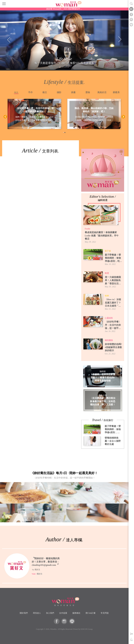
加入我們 (50, 613)
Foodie (88, 229)
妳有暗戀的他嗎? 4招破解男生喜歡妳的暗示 (113, 347)
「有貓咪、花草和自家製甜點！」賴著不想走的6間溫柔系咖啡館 (103, 378)
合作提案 (63, 613)
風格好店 (102, 92)
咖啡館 (103, 371)
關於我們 (24, 613)
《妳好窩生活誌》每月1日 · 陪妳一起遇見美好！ (64, 476)
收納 (107, 296)
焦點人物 (103, 395)
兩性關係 (109, 340)
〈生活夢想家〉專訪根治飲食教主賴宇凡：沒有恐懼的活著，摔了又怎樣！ (103, 401)
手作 (30, 92)
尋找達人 (37, 613)
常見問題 (105, 613)
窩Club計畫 (91, 613)
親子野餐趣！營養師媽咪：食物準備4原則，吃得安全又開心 (113, 258)
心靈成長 (109, 318)
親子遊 (108, 251)
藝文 (45, 92)
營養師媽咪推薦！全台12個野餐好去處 (113, 441)
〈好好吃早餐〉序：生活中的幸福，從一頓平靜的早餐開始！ (34, 110)
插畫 (73, 92)
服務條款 (76, 613)
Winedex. (54, 629)
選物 (88, 92)
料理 (107, 273)
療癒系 (116, 92)
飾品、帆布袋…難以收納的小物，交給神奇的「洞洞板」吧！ (94, 110)
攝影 (59, 92)
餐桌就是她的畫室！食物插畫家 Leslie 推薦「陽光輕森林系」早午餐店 (102, 236)
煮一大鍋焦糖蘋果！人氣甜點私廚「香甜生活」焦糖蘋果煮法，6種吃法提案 (113, 281)
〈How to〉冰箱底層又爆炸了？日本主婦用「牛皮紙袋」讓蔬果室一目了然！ (113, 303)
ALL (16, 92)
